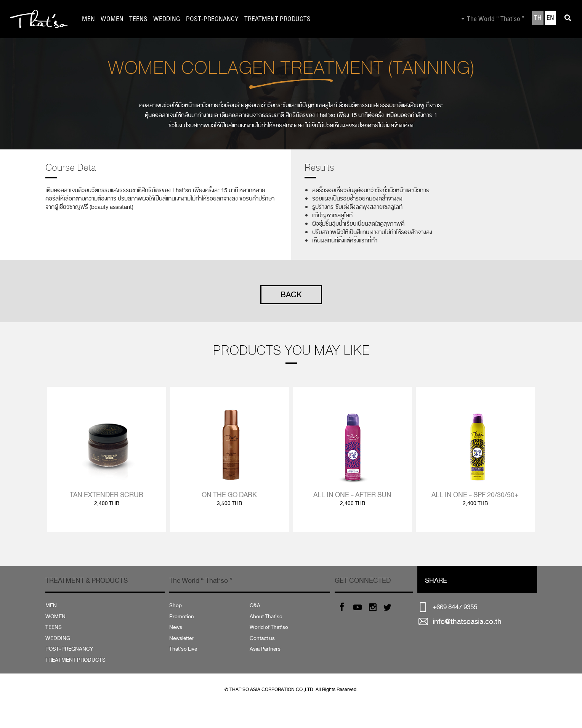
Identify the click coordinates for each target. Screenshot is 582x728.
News (176, 627)
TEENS (138, 19)
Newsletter (181, 638)
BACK (291, 295)
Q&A (255, 605)
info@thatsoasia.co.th (467, 621)
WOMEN (112, 19)
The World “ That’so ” (496, 19)
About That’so (266, 617)
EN (550, 18)
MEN (88, 19)
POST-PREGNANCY (212, 19)
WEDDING (167, 19)
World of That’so (269, 627)
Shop (176, 605)
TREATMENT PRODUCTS (277, 19)
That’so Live (183, 649)
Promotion (182, 617)
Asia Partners (265, 649)
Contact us (262, 638)
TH (538, 18)
